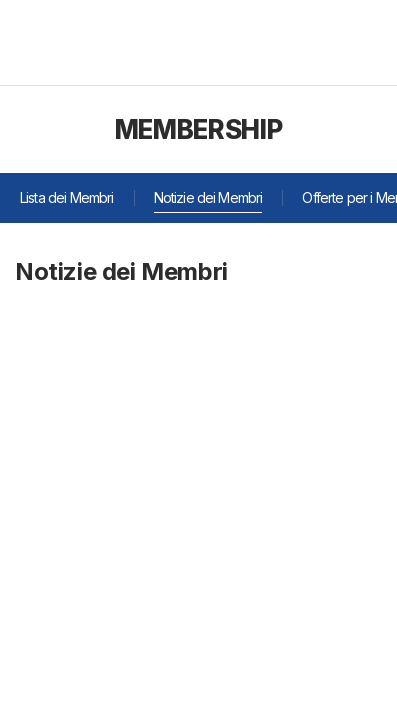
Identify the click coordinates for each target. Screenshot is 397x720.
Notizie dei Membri (208, 197)
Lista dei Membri (67, 197)
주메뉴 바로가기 (0, 0)
